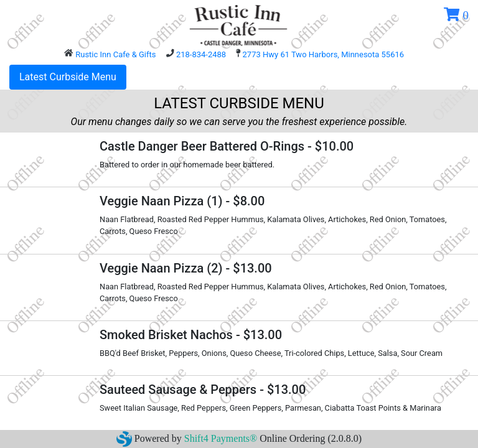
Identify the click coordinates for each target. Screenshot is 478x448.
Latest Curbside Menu (68, 77)
